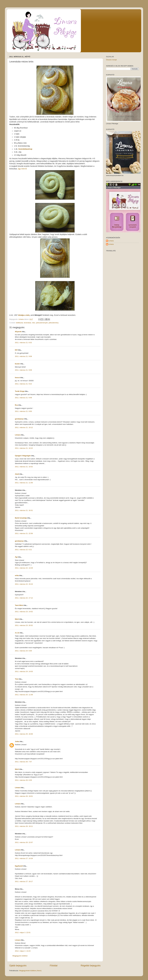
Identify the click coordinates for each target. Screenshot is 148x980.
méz (34, 323)
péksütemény (54, 323)
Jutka (17, 741)
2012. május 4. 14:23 (23, 951)
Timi (17, 679)
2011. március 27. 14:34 (24, 858)
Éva (16, 405)
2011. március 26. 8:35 (23, 780)
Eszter (17, 364)
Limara (18, 435)
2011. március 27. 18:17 (24, 881)
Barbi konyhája (21, 518)
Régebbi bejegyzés (91, 966)
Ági (16, 557)
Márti (17, 619)
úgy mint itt (22, 169)
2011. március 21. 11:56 (24, 483)
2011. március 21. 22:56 (24, 533)
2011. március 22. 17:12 (24, 598)
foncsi (17, 378)
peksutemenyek (42, 323)
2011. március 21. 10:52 (24, 467)
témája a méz (24, 315)
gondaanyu (19, 419)
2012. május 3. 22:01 (23, 932)
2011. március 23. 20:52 (24, 625)
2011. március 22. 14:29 (24, 568)
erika (17, 575)
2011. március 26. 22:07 (24, 842)
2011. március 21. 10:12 (24, 427)
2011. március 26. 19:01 (24, 796)
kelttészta (19, 323)
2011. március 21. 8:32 (23, 343)
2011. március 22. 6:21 (23, 550)
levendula (28, 323)
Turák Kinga (20, 391)
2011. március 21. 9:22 (23, 384)
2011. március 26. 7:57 (23, 762)
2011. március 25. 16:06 (24, 734)
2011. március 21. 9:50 (23, 411)
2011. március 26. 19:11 (24, 826)
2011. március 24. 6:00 (23, 651)
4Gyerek (18, 332)
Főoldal (54, 966)
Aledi (17, 474)
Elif (16, 350)
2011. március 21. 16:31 (24, 510)
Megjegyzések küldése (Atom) (30, 971)
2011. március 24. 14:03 (24, 671)
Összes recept (111, 60)
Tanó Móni (19, 605)
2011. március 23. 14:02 (24, 612)
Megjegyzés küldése (20, 956)
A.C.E (17, 633)
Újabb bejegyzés (18, 966)
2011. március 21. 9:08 (23, 356)
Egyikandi (19, 866)
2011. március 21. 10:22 (24, 448)
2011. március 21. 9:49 (23, 398)
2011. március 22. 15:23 (24, 584)
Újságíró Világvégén (23, 456)
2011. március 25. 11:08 (24, 695)
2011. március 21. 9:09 (23, 370)
